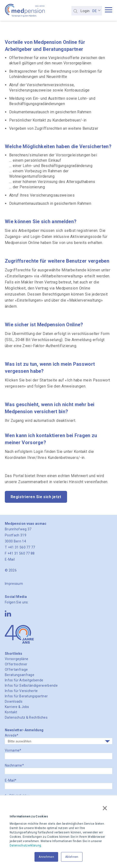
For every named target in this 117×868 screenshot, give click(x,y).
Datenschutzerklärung (25, 845)
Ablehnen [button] (72, 857)
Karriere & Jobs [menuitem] (17, 707)
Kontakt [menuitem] (11, 712)
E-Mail (10, 559)
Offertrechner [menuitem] (16, 664)
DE (95, 11)
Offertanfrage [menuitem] (16, 670)
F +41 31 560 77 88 (20, 553)
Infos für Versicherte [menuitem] (21, 691)
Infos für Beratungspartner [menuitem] (26, 696)
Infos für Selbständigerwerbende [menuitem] (31, 685)
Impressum (14, 584)
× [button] (105, 808)
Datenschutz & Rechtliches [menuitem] (26, 717)
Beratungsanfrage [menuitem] (20, 675)
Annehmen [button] (46, 857)
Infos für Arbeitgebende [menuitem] (24, 680)
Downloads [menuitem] (14, 701)
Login (85, 11)
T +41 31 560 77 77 (20, 547)
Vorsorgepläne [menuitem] (17, 659)
